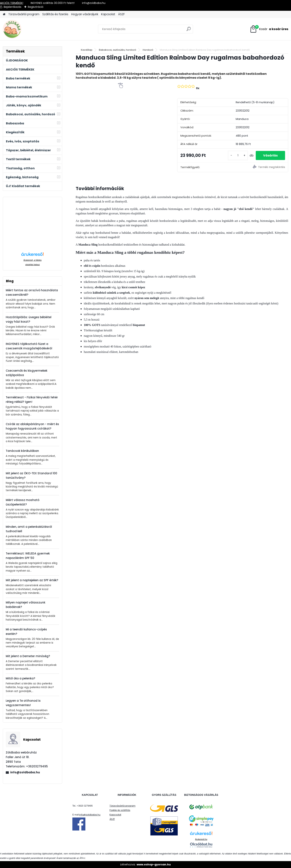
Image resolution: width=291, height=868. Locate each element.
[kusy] (238, 155)
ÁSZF (121, 14)
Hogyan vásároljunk (85, 14)
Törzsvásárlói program (24, 14)
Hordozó (148, 50)
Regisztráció (36, 7)
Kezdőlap (87, 50)
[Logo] (28, 29)
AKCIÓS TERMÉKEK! (12, 3)
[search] (189, 30)
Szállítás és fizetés (55, 14)
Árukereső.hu (201, 839)
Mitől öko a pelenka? (21, 678)
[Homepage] (4, 14)
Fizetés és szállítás (120, 810)
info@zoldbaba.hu (25, 772)
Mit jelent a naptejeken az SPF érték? (32, 580)
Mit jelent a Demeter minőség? (28, 656)
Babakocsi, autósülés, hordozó (118, 50)
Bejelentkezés (13, 7)
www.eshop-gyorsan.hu (154, 864)
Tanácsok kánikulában (22, 451)
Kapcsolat (108, 14)
